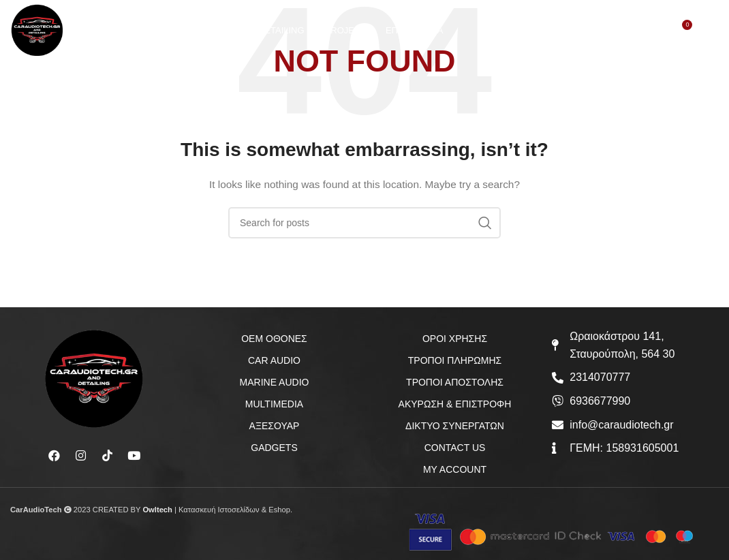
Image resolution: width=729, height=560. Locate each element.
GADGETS (274, 448)
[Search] (625, 35)
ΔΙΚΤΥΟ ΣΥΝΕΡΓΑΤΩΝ (455, 426)
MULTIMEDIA (274, 404)
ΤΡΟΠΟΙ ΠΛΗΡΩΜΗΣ (455, 360)
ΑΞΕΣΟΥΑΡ (275, 426)
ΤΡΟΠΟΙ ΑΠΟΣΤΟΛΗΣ (455, 382)
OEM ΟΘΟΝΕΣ (274, 339)
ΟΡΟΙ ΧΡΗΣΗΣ (455, 339)
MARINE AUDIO (275, 382)
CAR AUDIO (274, 360)
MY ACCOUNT (455, 469)
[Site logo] (41, 33)
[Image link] (94, 378)
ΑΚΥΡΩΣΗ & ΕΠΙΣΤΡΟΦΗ (455, 404)
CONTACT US (455, 448)
